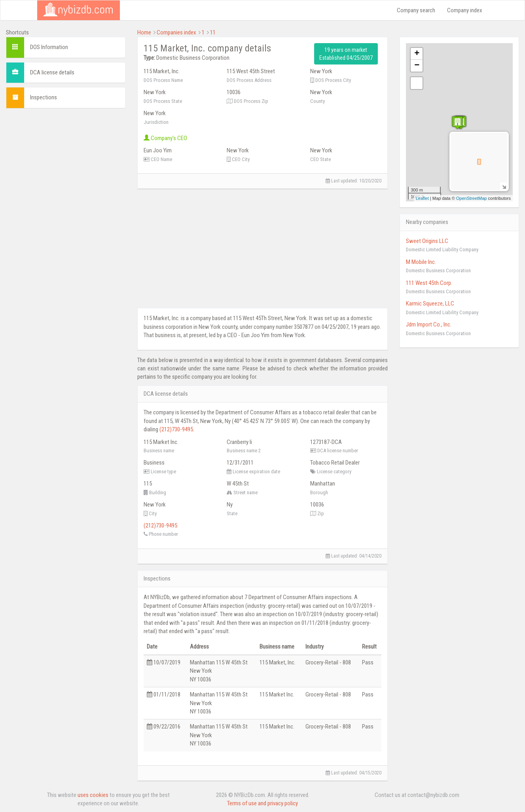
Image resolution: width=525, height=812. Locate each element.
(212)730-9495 (176, 429)
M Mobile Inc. (421, 262)
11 (213, 32)
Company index (465, 10)
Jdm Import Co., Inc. (429, 324)
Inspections (44, 97)
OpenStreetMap (472, 198)
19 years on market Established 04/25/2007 (346, 54)
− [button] (417, 66)
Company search (416, 10)
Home (144, 32)
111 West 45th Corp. (429, 283)
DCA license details (52, 72)
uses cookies (93, 795)
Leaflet (422, 198)
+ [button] (417, 54)
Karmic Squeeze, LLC (430, 304)
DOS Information (49, 47)
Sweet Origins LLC (427, 241)
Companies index (176, 32)
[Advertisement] (66, 164)
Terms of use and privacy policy (262, 803)
